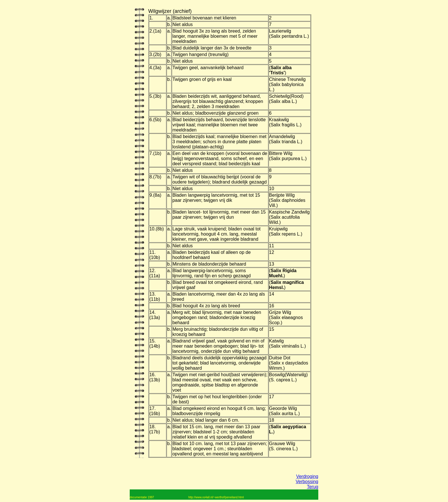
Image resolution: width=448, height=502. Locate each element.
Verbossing (307, 482)
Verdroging (307, 476)
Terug (313, 487)
